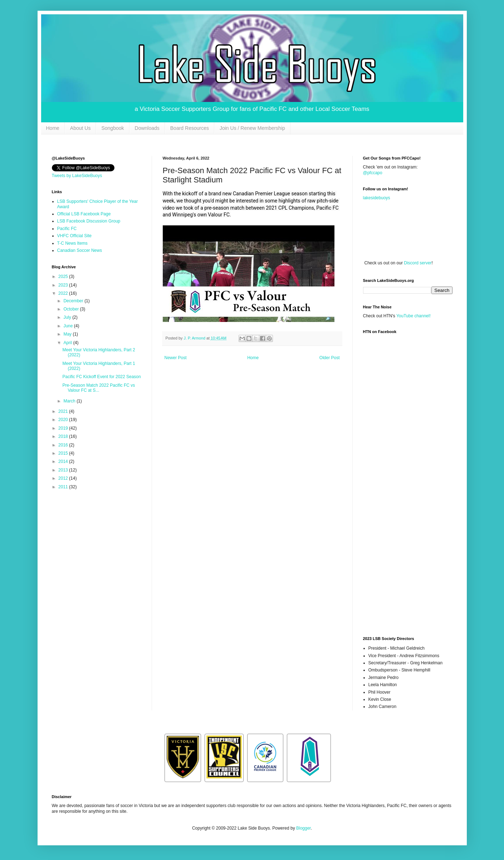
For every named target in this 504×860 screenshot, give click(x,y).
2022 (64, 293)
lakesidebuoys (377, 198)
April (68, 343)
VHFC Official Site (74, 236)
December (74, 301)
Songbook (112, 128)
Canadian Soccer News (80, 250)
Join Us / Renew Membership (252, 128)
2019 (64, 428)
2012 (64, 478)
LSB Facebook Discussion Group (89, 221)
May (68, 334)
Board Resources (190, 128)
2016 (64, 445)
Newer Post (176, 358)
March (70, 401)
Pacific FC (67, 229)
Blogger (304, 828)
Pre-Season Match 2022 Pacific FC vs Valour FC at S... (99, 388)
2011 (64, 487)
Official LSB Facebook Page (84, 214)
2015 (64, 453)
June (68, 326)
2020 (64, 420)
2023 (64, 285)
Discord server (418, 263)
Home (53, 128)
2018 (64, 436)
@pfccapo (373, 173)
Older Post (330, 358)
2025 (64, 277)
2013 (64, 470)
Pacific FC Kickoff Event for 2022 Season (101, 377)
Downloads (147, 128)
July (68, 317)
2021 (64, 411)
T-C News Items (72, 243)
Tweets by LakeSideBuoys (77, 176)
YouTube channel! (414, 316)
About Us (80, 128)
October (72, 309)
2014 (64, 461)
